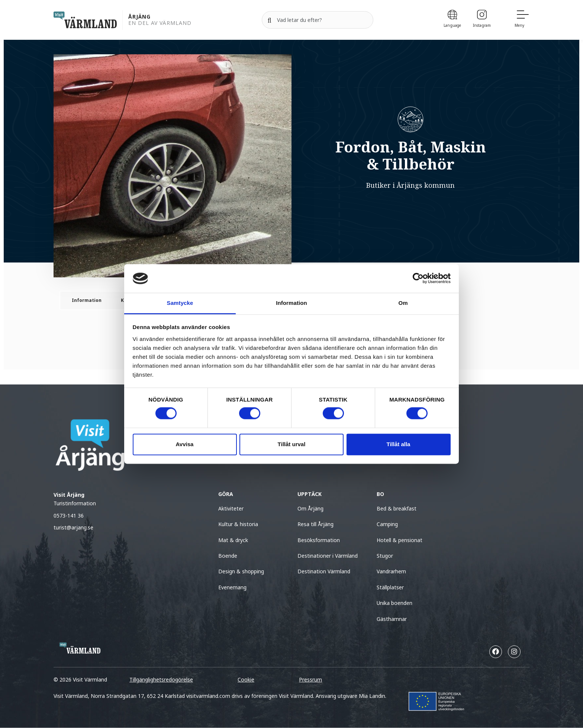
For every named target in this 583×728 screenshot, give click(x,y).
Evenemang (232, 587)
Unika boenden (394, 603)
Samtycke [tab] (180, 303)
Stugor (385, 556)
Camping (387, 524)
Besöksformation (319, 540)
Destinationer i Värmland (328, 556)
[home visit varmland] (85, 20)
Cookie (246, 679)
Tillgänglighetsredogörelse (161, 679)
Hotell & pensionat (400, 540)
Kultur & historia (238, 524)
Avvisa (185, 444)
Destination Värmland (324, 571)
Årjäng (139, 17)
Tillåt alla (399, 444)
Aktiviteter (231, 508)
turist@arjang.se (73, 527)
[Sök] (270, 20)
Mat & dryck (233, 540)
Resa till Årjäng (315, 524)
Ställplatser (390, 587)
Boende (228, 556)
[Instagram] (482, 20)
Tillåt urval (292, 444)
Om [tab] (403, 303)
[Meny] (522, 20)
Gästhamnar (392, 619)
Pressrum (310, 679)
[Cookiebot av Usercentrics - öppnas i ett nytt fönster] (418, 278)
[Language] (452, 20)
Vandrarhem (391, 571)
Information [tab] (291, 303)
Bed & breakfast (397, 508)
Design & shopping (241, 571)
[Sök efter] (318, 20)
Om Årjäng (310, 508)
